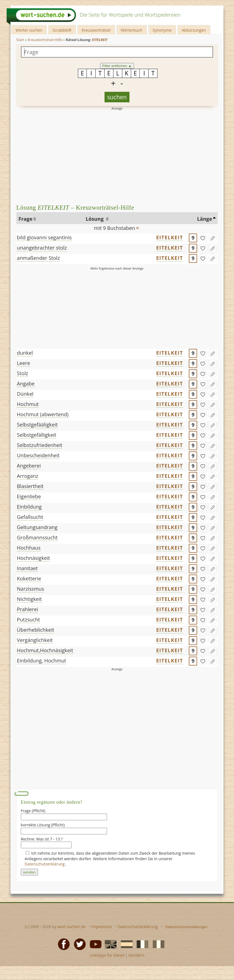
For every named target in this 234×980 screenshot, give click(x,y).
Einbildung (29, 507)
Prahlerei (28, 609)
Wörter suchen (29, 30)
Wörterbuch (132, 30)
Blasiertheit (30, 486)
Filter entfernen (117, 66)
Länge (205, 219)
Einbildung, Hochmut (42, 661)
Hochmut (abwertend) (43, 414)
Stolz (23, 373)
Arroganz (28, 476)
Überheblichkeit (35, 630)
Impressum (102, 927)
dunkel (25, 353)
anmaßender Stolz (38, 258)
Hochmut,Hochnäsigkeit (45, 650)
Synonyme (162, 30)
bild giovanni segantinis (44, 237)
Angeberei (29, 466)
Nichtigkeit (29, 599)
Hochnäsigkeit (33, 558)
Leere (24, 363)
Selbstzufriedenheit (40, 445)
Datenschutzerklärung (45, 864)
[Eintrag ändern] (213, 238)
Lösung (95, 219)
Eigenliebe (29, 496)
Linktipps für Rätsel (107, 955)
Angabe (26, 384)
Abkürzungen (194, 30)
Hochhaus (29, 548)
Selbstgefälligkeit (37, 435)
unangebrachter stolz (42, 248)
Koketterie (29, 578)
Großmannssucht (37, 537)
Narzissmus (30, 589)
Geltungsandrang (37, 527)
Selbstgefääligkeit (37, 425)
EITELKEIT (170, 237)
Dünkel (25, 394)
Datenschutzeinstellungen (186, 927)
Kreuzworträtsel (96, 30)
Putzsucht (28, 620)
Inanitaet (27, 568)
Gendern (136, 955)
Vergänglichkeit (35, 640)
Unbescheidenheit (38, 455)
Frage (26, 219)
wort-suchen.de (72, 927)
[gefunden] (203, 238)
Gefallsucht (30, 517)
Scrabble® (62, 30)
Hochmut (28, 404)
